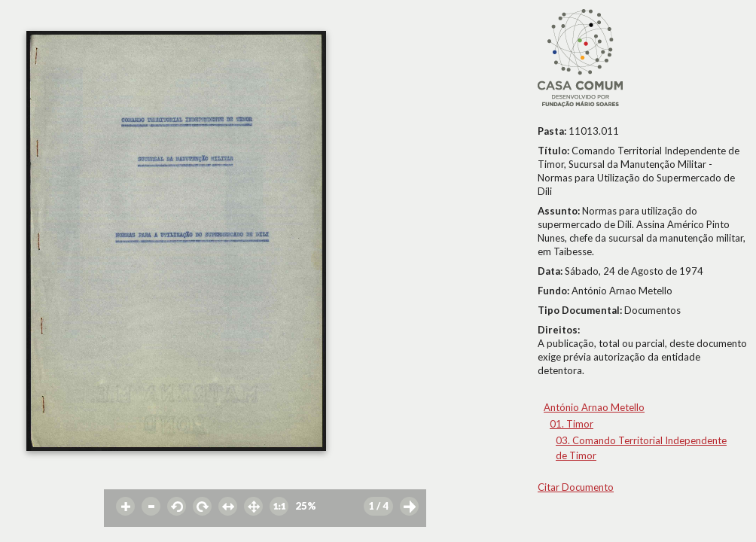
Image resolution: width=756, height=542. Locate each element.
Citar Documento (576, 487)
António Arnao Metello (594, 407)
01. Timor (572, 424)
